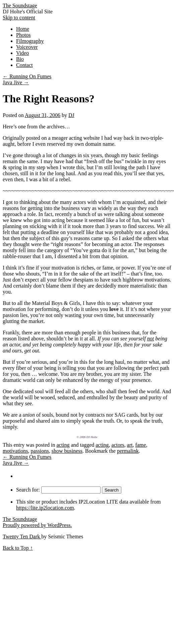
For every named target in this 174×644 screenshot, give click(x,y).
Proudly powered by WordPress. (37, 525)
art (130, 445)
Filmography (30, 41)
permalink (128, 451)
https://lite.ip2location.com (45, 508)
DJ (71, 115)
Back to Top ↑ (18, 548)
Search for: (28, 490)
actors (118, 445)
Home (23, 29)
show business (67, 451)
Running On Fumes (27, 76)
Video (22, 53)
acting (63, 445)
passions (40, 451)
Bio (20, 59)
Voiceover (27, 47)
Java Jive (16, 82)
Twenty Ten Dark (22, 536)
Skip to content (19, 18)
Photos (23, 35)
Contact (24, 65)
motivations (15, 451)
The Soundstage (20, 6)
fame (140, 445)
